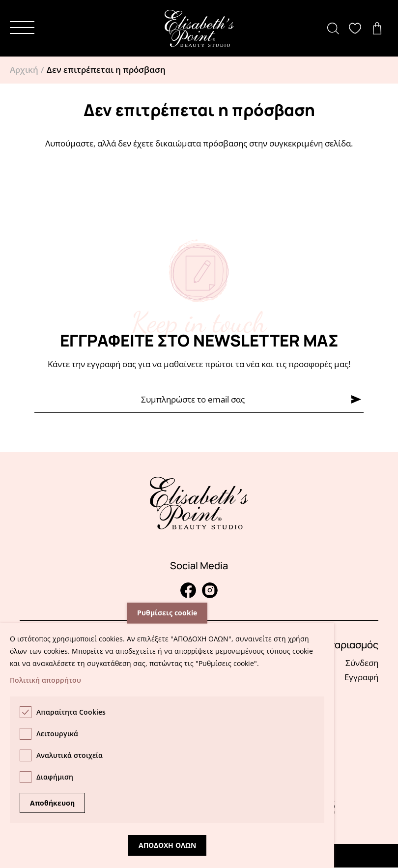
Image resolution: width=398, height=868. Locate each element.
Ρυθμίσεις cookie (167, 613)
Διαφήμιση (55, 777)
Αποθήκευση (52, 803)
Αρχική (24, 70)
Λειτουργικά (57, 734)
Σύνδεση (362, 663)
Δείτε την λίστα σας (357, 28)
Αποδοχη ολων (167, 845)
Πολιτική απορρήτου (45, 680)
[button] (22, 28)
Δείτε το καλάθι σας (380, 28)
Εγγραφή (361, 677)
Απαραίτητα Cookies (71, 712)
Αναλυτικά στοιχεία (70, 755)
